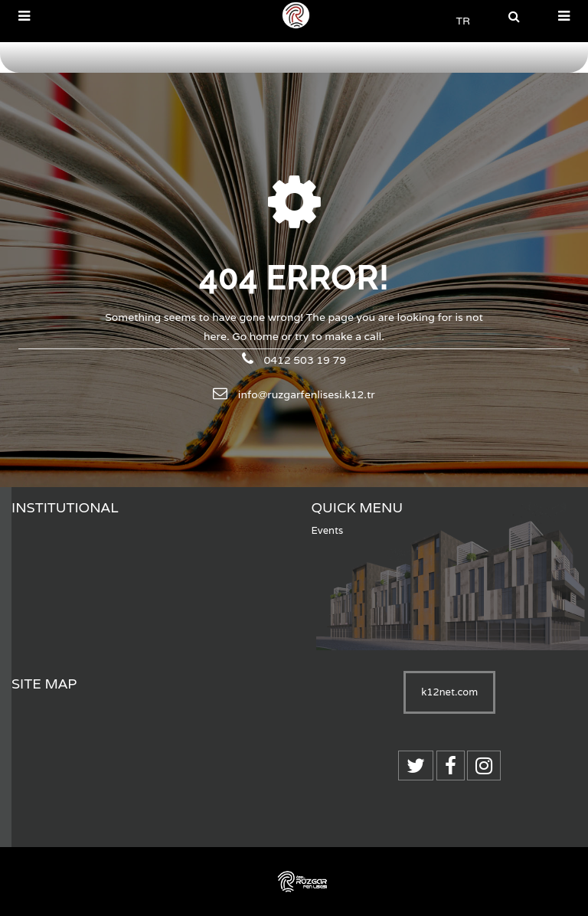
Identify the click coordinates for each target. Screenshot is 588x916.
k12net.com (449, 692)
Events (328, 530)
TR (463, 21)
